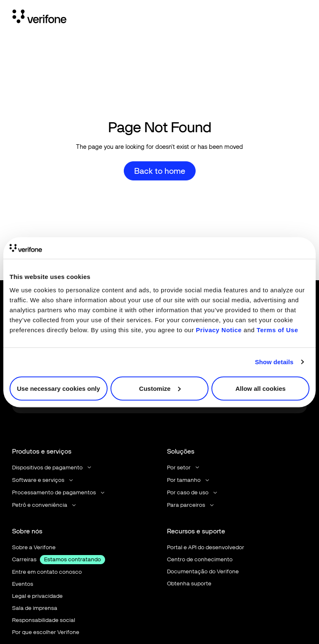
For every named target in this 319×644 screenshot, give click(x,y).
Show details (274, 362)
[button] (52, 468)
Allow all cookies (261, 388)
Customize (160, 388)
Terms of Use (277, 329)
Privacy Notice (219, 329)
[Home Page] (39, 18)
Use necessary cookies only (59, 388)
